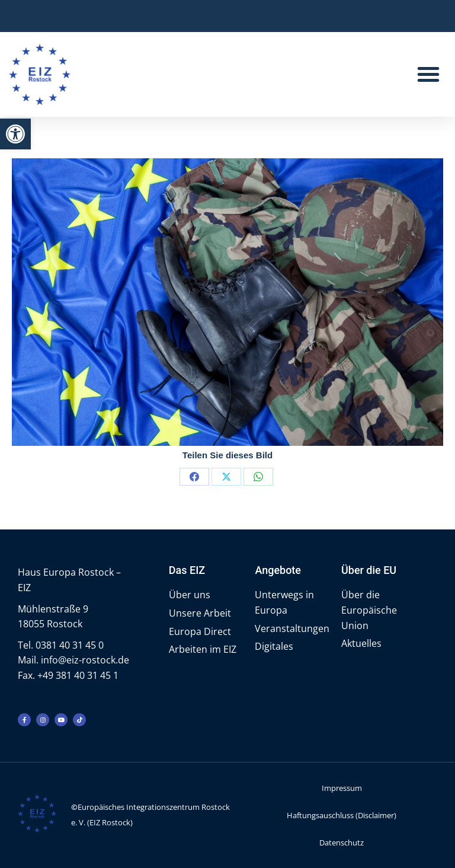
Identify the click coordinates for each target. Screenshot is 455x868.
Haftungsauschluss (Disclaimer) (342, 815)
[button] (15, 134)
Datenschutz (342, 843)
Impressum (342, 788)
